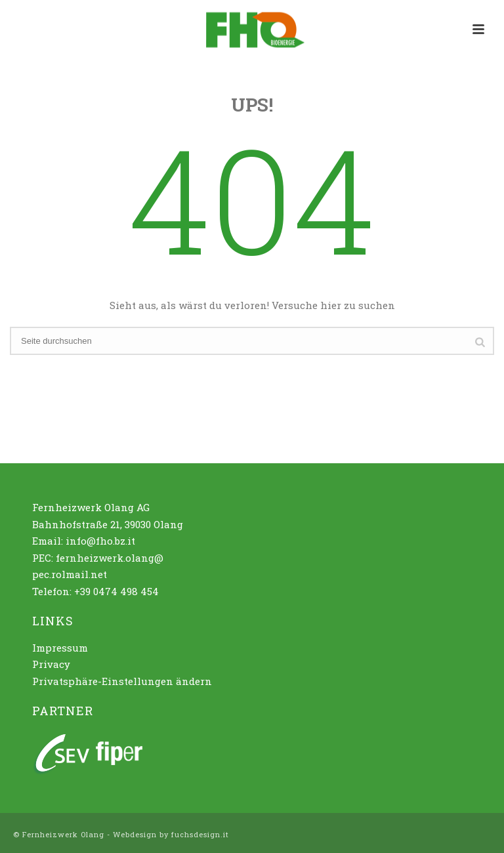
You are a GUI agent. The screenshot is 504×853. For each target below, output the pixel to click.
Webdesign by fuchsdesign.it (171, 834)
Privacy (51, 664)
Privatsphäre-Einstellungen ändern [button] (122, 681)
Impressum (60, 648)
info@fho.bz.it (100, 541)
